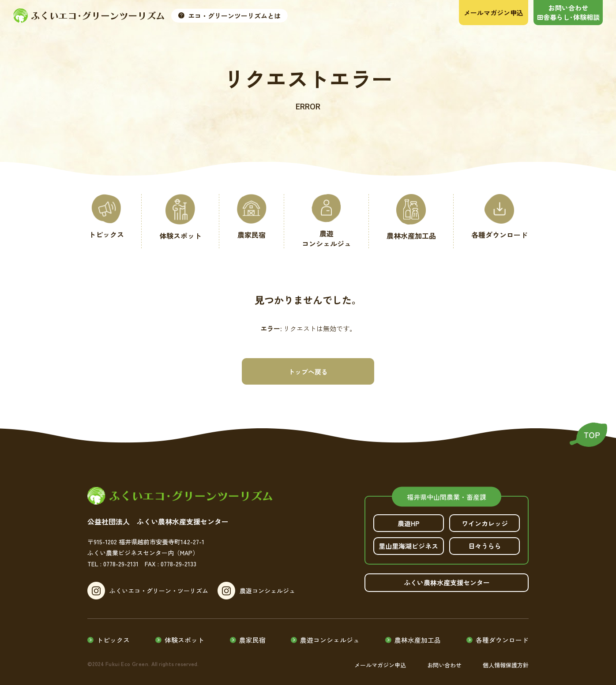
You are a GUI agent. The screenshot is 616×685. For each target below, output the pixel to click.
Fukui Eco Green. (126, 659)
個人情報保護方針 (506, 660)
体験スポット (185, 635)
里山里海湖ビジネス (409, 546)
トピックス (114, 635)
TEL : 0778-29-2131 (113, 564)
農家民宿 (252, 635)
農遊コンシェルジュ (271, 591)
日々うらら (485, 546)
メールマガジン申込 (380, 660)
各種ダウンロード (502, 635)
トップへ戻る (308, 372)
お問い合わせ (444, 660)
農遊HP (409, 523)
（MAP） (186, 553)
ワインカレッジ (485, 523)
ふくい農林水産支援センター (447, 583)
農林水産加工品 (418, 635)
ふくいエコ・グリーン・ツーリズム (159, 591)
